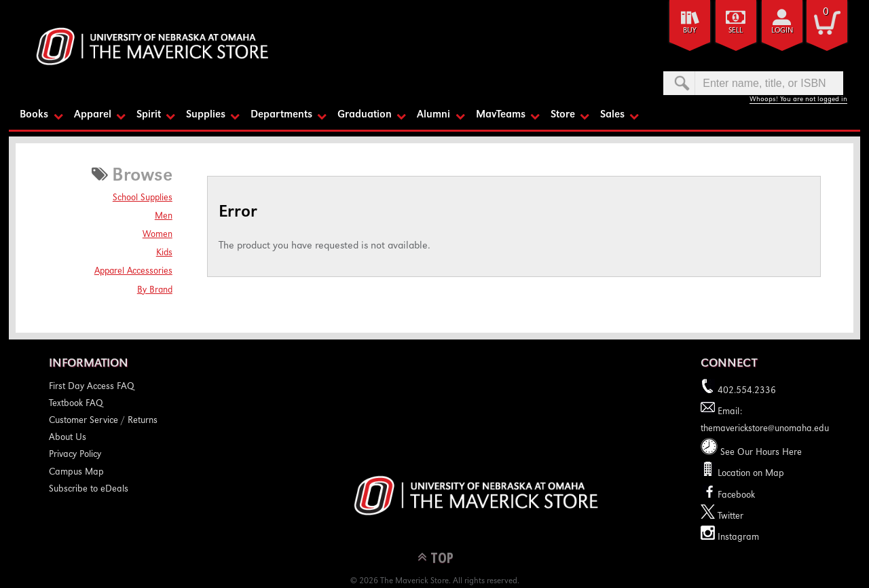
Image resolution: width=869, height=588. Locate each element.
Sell (736, 31)
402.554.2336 (738, 391)
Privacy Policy (75, 455)
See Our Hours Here (751, 453)
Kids (164, 253)
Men (164, 217)
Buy (690, 31)
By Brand (155, 291)
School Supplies (143, 198)
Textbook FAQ (76, 404)
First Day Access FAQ (92, 387)
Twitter (722, 517)
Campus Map (76, 473)
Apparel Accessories (133, 272)
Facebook (728, 496)
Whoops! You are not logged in (798, 99)
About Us (68, 438)
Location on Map (750, 474)
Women (158, 235)
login (782, 31)
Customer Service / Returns (103, 421)
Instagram (730, 538)
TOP (442, 557)
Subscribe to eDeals (89, 490)
